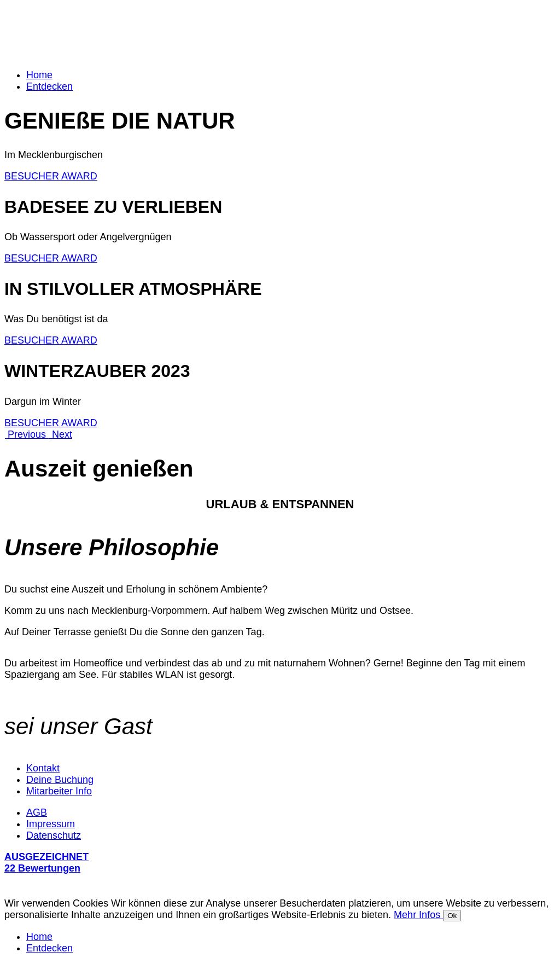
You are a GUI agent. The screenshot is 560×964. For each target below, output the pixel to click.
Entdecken (49, 86)
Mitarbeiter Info (59, 791)
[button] (27, 434)
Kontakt (43, 768)
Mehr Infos (418, 915)
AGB (37, 812)
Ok (452, 916)
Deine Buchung (60, 780)
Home (39, 75)
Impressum (51, 824)
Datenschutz (54, 835)
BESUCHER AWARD (51, 176)
